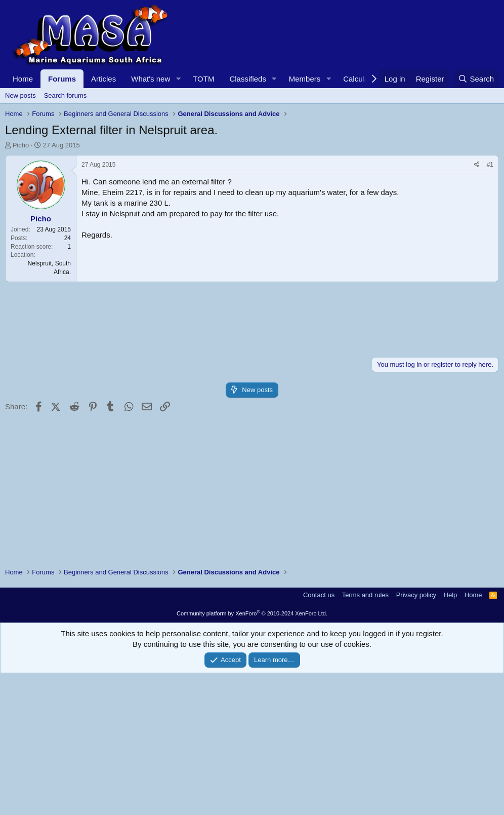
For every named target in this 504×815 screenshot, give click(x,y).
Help (451, 737)
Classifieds (248, 79)
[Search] (476, 79)
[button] (178, 79)
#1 (490, 306)
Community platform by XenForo (252, 755)
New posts (20, 95)
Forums (62, 79)
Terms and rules (365, 737)
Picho (21, 145)
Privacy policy (416, 737)
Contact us (319, 737)
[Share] (477, 307)
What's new (151, 79)
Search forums (66, 95)
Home (23, 79)
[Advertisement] (252, 226)
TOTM (203, 79)
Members (305, 79)
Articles (103, 79)
